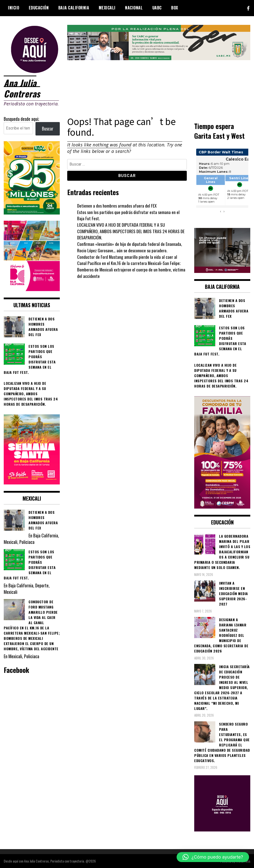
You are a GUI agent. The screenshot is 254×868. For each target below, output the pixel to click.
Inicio (14, 8)
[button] (213, 857)
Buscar (48, 129)
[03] (222, 829)
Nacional (134, 8)
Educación (39, 8)
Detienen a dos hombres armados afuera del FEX (117, 206)
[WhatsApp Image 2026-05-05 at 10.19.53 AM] (32, 289)
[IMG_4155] (159, 58)
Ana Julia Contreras (22, 88)
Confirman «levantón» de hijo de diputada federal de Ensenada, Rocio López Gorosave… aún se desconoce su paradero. (130, 247)
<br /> (222, 183)
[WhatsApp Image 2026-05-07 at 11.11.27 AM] (32, 212)
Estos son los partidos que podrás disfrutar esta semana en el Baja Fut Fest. (128, 215)
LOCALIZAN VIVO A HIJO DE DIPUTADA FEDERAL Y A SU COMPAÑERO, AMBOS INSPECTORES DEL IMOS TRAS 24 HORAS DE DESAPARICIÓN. (131, 231)
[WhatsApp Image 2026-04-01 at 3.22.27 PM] (32, 482)
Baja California (74, 8)
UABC (157, 8)
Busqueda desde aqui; (21, 119)
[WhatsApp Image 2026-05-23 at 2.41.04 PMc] (222, 271)
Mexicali (107, 8)
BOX (175, 8)
